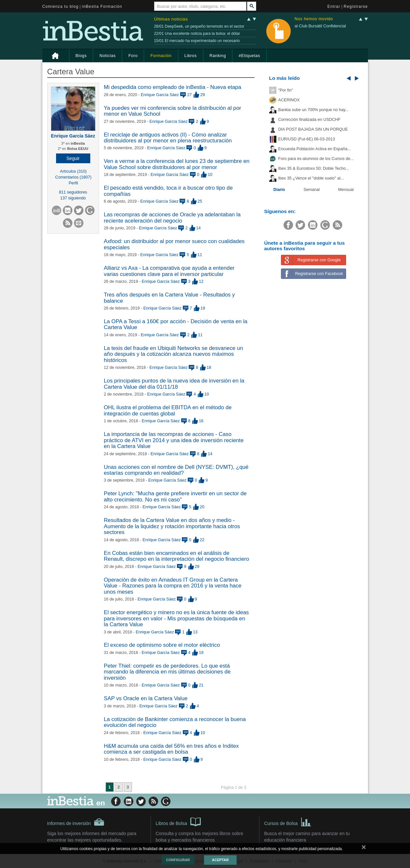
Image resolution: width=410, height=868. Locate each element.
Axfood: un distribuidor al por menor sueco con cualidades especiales (174, 244)
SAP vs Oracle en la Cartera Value (146, 698)
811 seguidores (73, 192)
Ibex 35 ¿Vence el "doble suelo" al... (311, 178)
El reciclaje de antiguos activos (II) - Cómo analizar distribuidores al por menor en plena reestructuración (168, 138)
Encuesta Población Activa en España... (315, 149)
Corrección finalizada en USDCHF (309, 120)
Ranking (218, 56)
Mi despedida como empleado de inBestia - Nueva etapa (173, 87)
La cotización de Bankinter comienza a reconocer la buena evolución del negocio (175, 722)
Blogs (81, 56)
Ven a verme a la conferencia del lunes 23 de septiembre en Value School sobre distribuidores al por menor (177, 164)
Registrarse (356, 7)
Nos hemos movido (314, 19)
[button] (73, 158)
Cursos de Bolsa (288, 821)
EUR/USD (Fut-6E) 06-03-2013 (307, 139)
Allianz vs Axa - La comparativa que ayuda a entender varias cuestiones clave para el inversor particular (169, 271)
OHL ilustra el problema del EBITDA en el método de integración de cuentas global (168, 410)
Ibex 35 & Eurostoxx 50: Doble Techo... (314, 168)
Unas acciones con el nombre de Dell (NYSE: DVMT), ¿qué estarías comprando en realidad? (176, 470)
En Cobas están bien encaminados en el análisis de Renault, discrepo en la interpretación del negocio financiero (177, 556)
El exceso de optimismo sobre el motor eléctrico (162, 645)
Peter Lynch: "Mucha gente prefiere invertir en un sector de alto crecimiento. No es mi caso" (175, 496)
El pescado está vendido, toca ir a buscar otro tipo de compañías (168, 191)
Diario (279, 190)
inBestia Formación (102, 7)
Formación (161, 56)
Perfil (73, 183)
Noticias (108, 56)
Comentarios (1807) (73, 177)
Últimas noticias (171, 19)
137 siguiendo (73, 198)
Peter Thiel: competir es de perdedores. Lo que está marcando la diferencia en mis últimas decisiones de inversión (167, 672)
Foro (133, 56)
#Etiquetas (249, 56)
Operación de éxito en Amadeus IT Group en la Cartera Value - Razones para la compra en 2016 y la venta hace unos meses (173, 586)
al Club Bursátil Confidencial (320, 26)
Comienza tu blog (61, 7)
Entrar (334, 7)
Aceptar (220, 860)
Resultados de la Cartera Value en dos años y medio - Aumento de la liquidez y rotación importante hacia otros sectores (172, 526)
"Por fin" (286, 90)
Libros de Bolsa (178, 821)
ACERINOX (289, 100)
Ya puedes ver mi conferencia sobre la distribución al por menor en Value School (173, 111)
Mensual (346, 190)
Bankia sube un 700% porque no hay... (314, 110)
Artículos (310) (73, 171)
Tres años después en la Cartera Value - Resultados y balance (169, 298)
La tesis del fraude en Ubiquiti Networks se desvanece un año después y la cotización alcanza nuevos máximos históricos (174, 354)
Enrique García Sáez (73, 136)
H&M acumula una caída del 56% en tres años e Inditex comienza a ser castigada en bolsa (171, 749)
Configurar (178, 860)
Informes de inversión (76, 822)
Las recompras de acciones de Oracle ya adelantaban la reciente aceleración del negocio (172, 217)
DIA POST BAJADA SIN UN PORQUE (313, 129)
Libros (191, 56)
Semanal (312, 190)
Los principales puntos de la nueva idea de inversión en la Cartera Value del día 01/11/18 (174, 384)
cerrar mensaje (364, 848)
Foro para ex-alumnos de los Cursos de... (316, 159)
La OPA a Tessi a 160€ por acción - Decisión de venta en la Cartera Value (176, 324)
